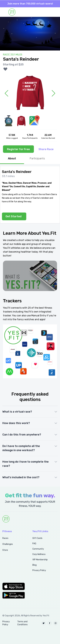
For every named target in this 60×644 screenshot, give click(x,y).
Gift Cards (37, 538)
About (12, 158)
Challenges (8, 544)
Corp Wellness (39, 554)
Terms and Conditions (22, 623)
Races (5, 538)
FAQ (34, 544)
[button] (14, 586)
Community (38, 549)
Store (5, 550)
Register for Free (18, 149)
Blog (34, 565)
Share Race (46, 149)
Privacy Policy (39, 570)
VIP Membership (40, 560)
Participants (37, 158)
